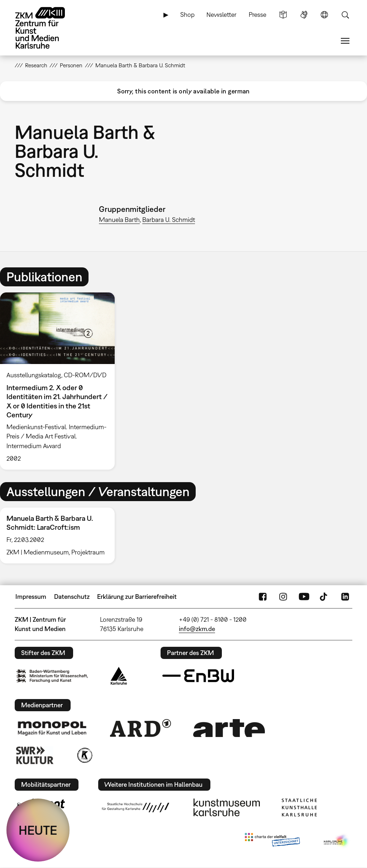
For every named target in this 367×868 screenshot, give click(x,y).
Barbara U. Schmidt (169, 220)
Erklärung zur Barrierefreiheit (137, 597)
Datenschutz (72, 597)
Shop (187, 14)
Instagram (283, 597)
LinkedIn (345, 597)
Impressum (31, 597)
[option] (61, 381)
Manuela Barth (119, 220)
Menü (345, 41)
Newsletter (221, 14)
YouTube (304, 597)
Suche (345, 15)
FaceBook (263, 597)
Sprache (324, 15)
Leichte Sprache (283, 15)
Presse (258, 14)
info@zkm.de (197, 629)
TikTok (324, 597)
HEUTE (38, 830)
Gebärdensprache (304, 15)
